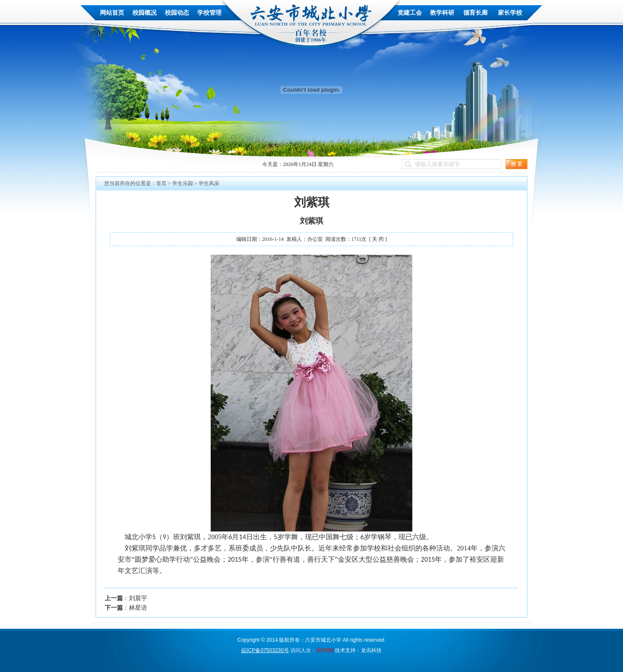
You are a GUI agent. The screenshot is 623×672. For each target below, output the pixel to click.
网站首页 (112, 13)
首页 (161, 183)
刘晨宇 (138, 598)
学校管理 (209, 13)
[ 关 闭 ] (378, 239)
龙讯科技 (371, 650)
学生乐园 (183, 183)
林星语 (138, 608)
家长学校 (510, 13)
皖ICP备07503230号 (265, 650)
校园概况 (145, 13)
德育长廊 (475, 13)
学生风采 (209, 183)
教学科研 (442, 13)
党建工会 (410, 13)
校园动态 (177, 13)
